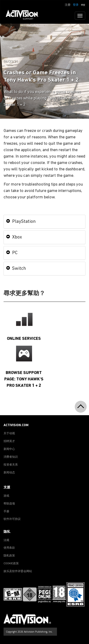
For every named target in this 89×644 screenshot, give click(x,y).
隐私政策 (9, 556)
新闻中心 (9, 449)
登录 (76, 5)
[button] (83, 5)
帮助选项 (9, 504)
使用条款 (9, 548)
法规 (6, 540)
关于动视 (9, 434)
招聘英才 (9, 441)
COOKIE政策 (11, 564)
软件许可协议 (12, 519)
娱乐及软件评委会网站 (18, 571)
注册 (68, 5)
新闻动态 (9, 473)
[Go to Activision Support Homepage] (25, 16)
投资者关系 (11, 465)
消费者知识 (11, 457)
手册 (6, 512)
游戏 (6, 496)
